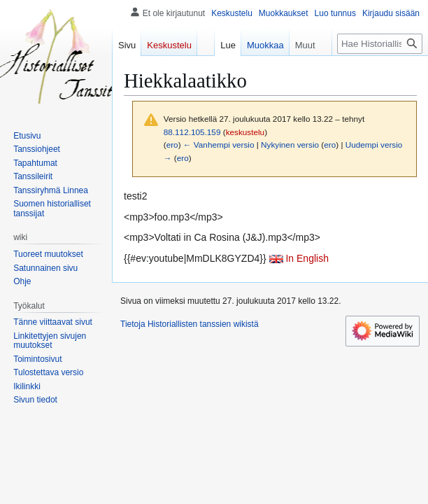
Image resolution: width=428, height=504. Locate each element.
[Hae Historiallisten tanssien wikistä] (380, 44)
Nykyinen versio (290, 145)
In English (307, 258)
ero (172, 145)
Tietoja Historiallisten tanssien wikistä (190, 324)
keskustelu (245, 132)
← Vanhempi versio (219, 145)
